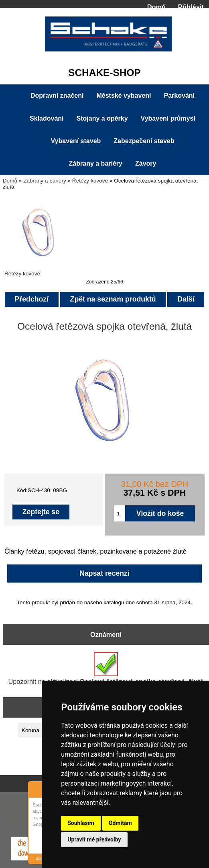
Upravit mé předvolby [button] (94, 839)
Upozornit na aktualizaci (106, 669)
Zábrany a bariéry (45, 181)
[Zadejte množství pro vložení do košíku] (119, 513)
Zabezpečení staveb (144, 141)
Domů (156, 7)
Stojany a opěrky (102, 118)
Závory (146, 163)
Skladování (47, 118)
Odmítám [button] (120, 823)
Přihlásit (191, 7)
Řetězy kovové (90, 181)
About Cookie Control (37, 788)
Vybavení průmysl (168, 118)
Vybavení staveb (76, 141)
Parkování (179, 95)
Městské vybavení (124, 95)
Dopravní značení (57, 95)
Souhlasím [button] (81, 823)
